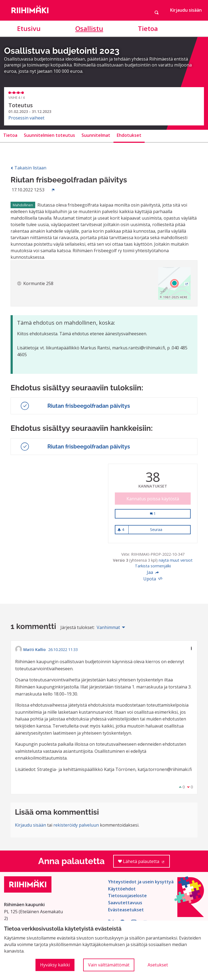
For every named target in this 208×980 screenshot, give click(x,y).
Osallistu (89, 28)
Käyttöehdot (122, 889)
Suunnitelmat (96, 135)
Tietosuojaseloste (127, 896)
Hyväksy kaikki (55, 965)
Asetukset (158, 965)
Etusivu (29, 28)
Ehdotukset (129, 135)
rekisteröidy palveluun (76, 825)
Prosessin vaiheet (26, 118)
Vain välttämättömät (109, 965)
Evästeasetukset (126, 910)
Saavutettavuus (125, 903)
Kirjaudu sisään (186, 10)
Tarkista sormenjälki (153, 566)
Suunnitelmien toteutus (49, 135)
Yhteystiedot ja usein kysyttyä (141, 882)
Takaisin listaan (28, 168)
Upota (153, 579)
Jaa (153, 572)
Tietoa (148, 28)
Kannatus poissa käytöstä (153, 499)
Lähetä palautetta (144, 863)
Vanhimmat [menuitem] (108, 627)
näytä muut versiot (176, 560)
